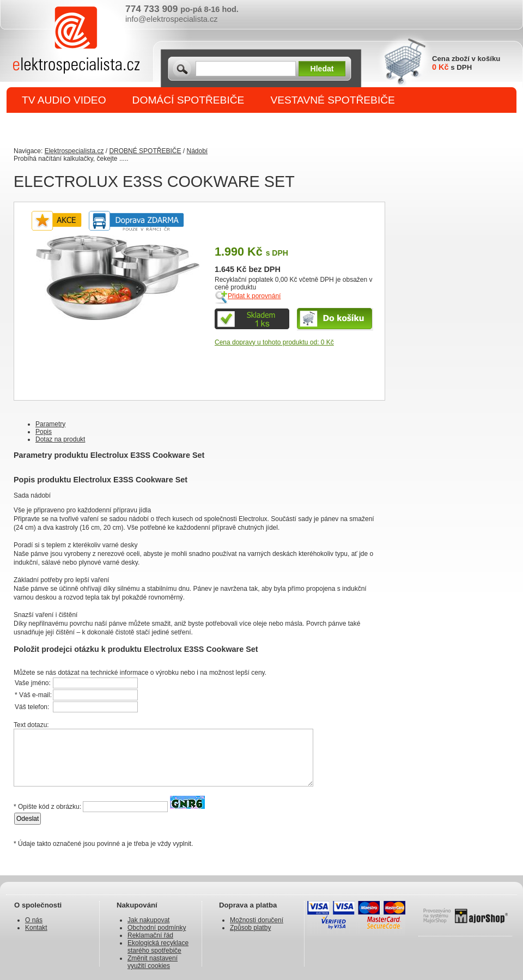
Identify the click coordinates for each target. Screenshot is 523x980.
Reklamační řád (150, 935)
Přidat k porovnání (254, 296)
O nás (34, 920)
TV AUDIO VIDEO (64, 100)
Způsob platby (250, 928)
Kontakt (36, 928)
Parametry (50, 424)
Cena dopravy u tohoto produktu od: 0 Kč (274, 342)
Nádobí (197, 151)
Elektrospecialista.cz (74, 151)
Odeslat (28, 819)
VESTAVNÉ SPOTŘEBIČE (333, 100)
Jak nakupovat (148, 920)
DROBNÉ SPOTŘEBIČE (79, 126)
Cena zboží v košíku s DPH (466, 63)
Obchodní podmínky (157, 928)
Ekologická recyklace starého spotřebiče (158, 947)
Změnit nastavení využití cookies (153, 962)
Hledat (322, 69)
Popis (44, 432)
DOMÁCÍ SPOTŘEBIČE (188, 100)
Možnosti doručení (257, 920)
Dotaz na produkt (60, 439)
